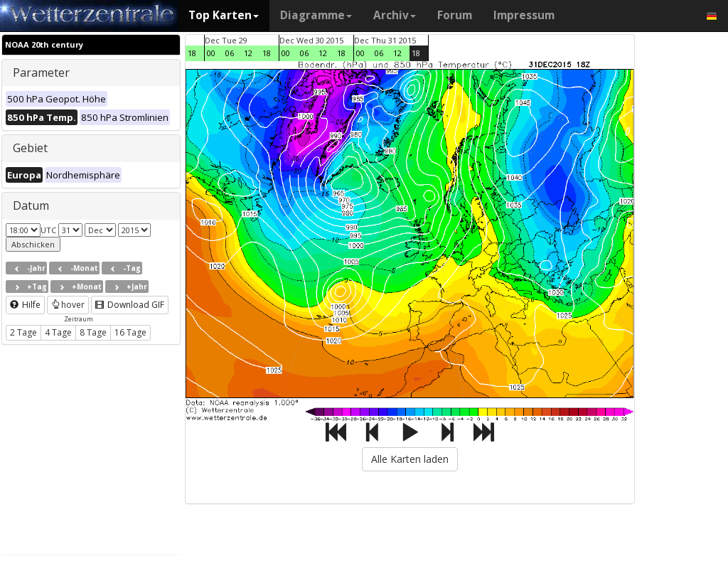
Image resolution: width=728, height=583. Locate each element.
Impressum (524, 15)
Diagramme (316, 15)
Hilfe (25, 305)
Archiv (395, 15)
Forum (455, 15)
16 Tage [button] (130, 332)
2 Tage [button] (23, 332)
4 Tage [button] (58, 332)
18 (192, 53)
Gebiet (30, 148)
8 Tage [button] (93, 332)
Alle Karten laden (410, 459)
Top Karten (224, 15)
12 (248, 53)
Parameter (41, 73)
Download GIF (130, 305)
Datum (31, 205)
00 (211, 53)
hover (68, 305)
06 (230, 53)
